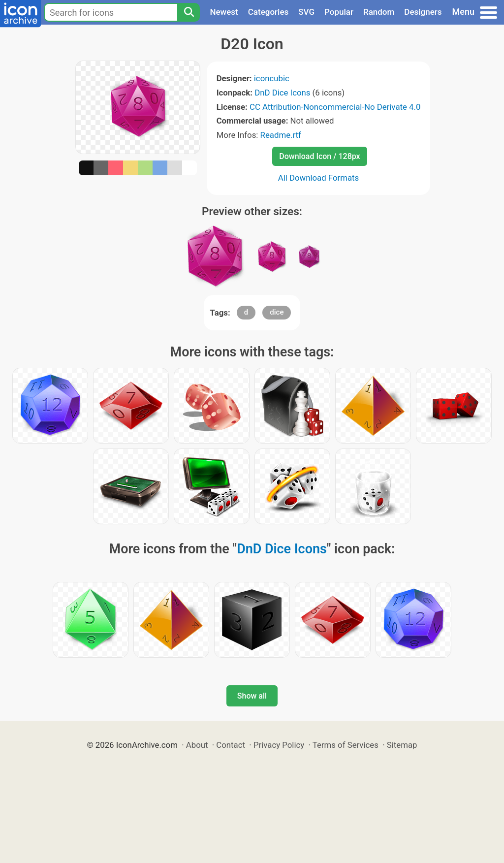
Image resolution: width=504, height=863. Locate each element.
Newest (224, 12)
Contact (231, 745)
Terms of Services (346, 745)
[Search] (189, 12)
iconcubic (272, 78)
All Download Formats (319, 178)
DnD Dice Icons (282, 93)
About (197, 745)
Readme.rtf (281, 135)
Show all (252, 696)
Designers (423, 12)
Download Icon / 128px (319, 156)
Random (379, 12)
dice (277, 312)
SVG (306, 12)
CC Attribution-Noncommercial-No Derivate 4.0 (335, 107)
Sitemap (402, 745)
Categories (268, 12)
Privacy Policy (279, 745)
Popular (339, 12)
